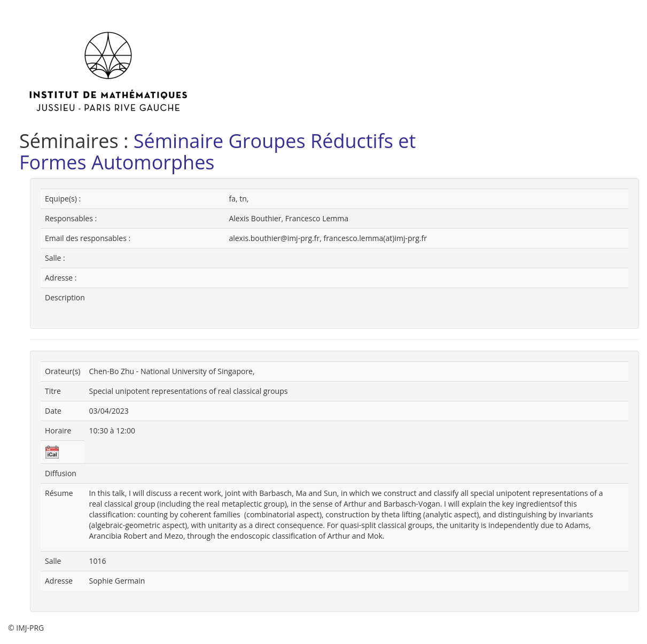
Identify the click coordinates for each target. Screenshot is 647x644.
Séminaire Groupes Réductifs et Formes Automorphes (217, 152)
